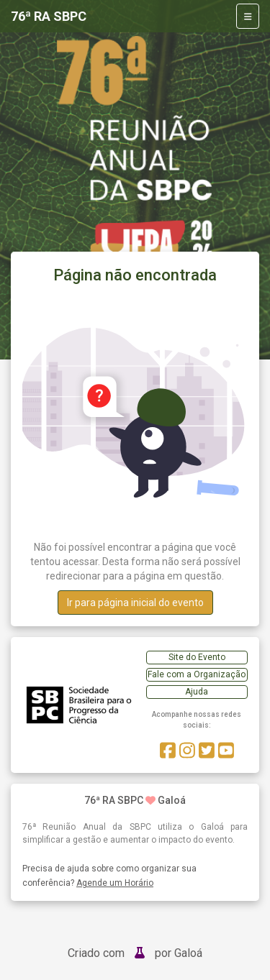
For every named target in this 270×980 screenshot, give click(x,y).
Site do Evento (197, 657)
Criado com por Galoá (135, 953)
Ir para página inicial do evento (135, 603)
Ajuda (197, 692)
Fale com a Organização (197, 674)
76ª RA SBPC (49, 16)
